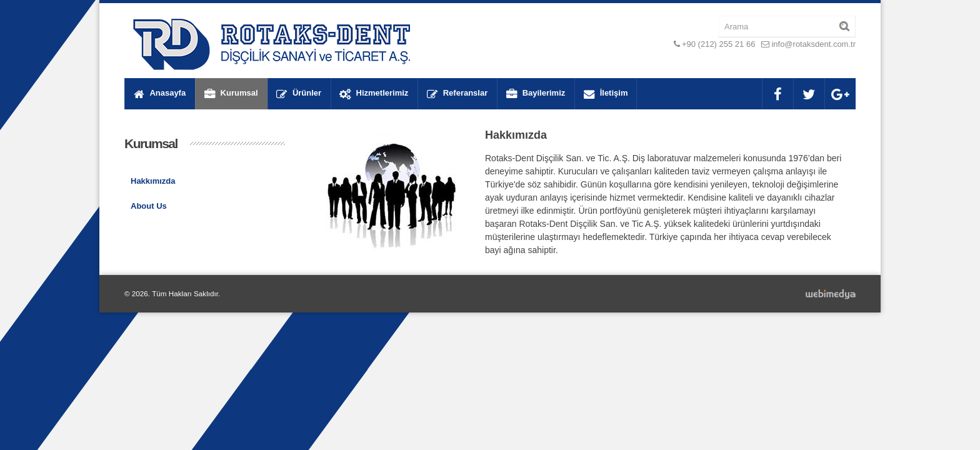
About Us (149, 206)
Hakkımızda (153, 181)
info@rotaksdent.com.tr (813, 44)
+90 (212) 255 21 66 (718, 44)
